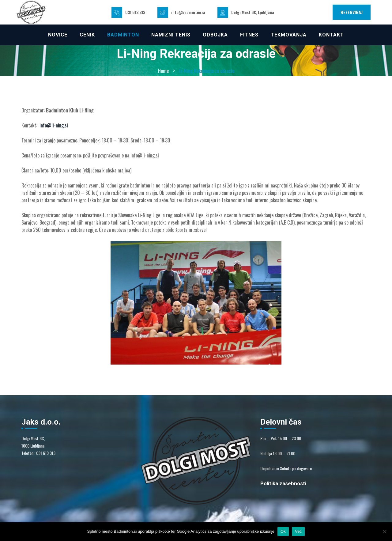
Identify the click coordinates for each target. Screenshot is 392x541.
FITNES (249, 35)
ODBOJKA (215, 35)
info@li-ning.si (54, 125)
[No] (384, 532)
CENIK (87, 35)
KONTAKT (331, 35)
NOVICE (58, 35)
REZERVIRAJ (352, 12)
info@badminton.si (188, 12)
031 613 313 (135, 12)
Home (163, 71)
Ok (283, 531)
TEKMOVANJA (289, 35)
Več (298, 531)
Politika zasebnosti (283, 483)
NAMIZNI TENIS (171, 35)
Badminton (123, 35)
